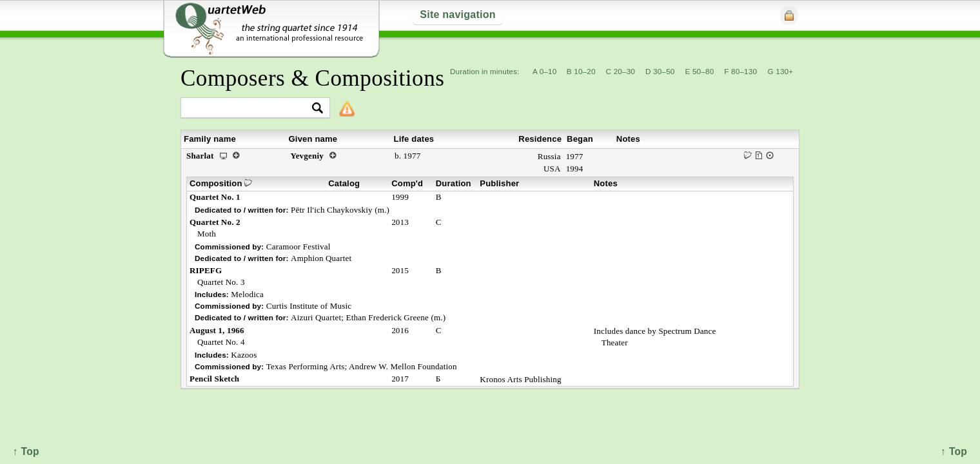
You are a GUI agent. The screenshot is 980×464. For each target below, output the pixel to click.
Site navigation (457, 15)
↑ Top (954, 451)
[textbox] (250, 109)
